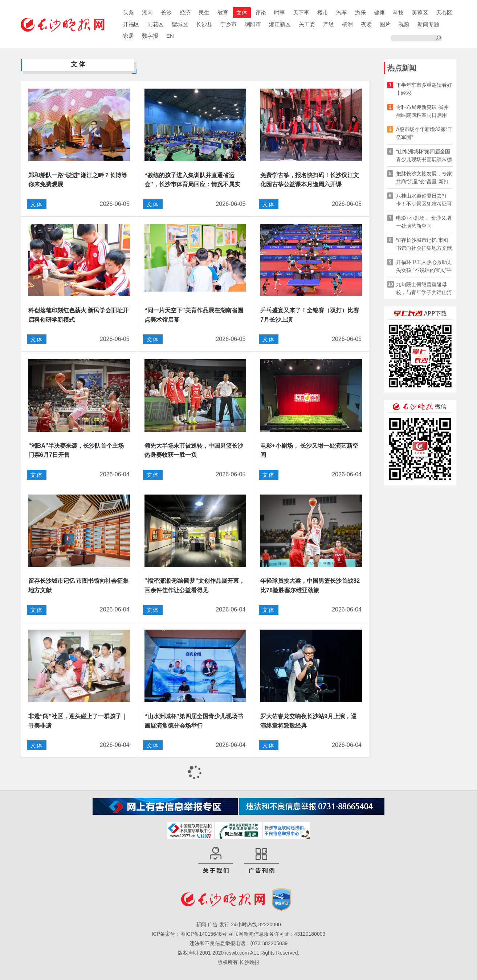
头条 (129, 13)
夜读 (366, 24)
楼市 (323, 13)
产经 (329, 24)
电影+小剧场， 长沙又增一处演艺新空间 (424, 222)
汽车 (342, 13)
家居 (129, 36)
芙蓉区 (420, 13)
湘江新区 (280, 24)
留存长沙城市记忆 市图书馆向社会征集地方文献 (424, 244)
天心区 (444, 13)
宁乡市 (229, 24)
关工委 (307, 24)
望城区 (180, 24)
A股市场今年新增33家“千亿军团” (424, 133)
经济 (185, 13)
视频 (404, 24)
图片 (385, 24)
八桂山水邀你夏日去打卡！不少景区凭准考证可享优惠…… (424, 200)
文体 (242, 13)
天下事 (301, 13)
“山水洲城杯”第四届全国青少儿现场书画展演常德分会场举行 (424, 156)
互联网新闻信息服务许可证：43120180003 (277, 934)
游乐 (360, 13)
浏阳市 (253, 24)
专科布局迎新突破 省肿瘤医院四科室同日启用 (422, 111)
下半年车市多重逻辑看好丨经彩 (424, 89)
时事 (280, 13)
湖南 (147, 13)
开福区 (131, 24)
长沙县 (204, 24)
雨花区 (156, 24)
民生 (204, 13)
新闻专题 (428, 24)
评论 (261, 13)
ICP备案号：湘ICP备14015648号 (189, 934)
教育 (223, 13)
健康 (379, 13)
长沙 (166, 13)
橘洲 (347, 24)
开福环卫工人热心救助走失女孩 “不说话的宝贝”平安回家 (424, 267)
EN (170, 36)
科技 (398, 13)
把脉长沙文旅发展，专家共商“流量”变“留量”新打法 (424, 178)
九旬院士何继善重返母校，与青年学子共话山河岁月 (424, 289)
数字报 (150, 36)
